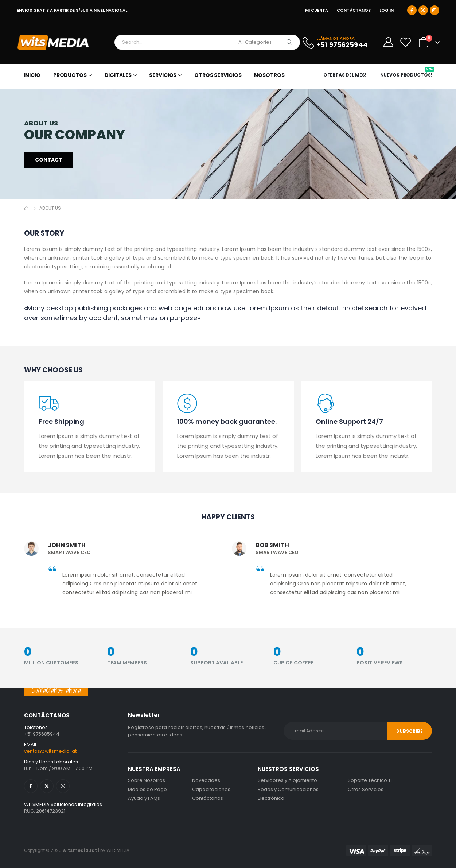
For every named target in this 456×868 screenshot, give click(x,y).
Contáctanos (208, 798)
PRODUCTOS (70, 75)
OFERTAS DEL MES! (345, 75)
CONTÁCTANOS (354, 10)
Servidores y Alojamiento (287, 780)
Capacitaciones (211, 789)
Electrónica (271, 798)
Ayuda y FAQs (144, 798)
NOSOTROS (269, 75)
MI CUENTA (317, 10)
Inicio (32, 75)
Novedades (206, 780)
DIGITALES (118, 75)
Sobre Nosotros (147, 780)
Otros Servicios (366, 789)
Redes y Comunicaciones (288, 789)
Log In (387, 10)
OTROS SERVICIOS (218, 75)
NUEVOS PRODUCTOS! (407, 75)
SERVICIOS (163, 75)
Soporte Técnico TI (370, 780)
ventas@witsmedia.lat (50, 751)
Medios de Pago (147, 789)
